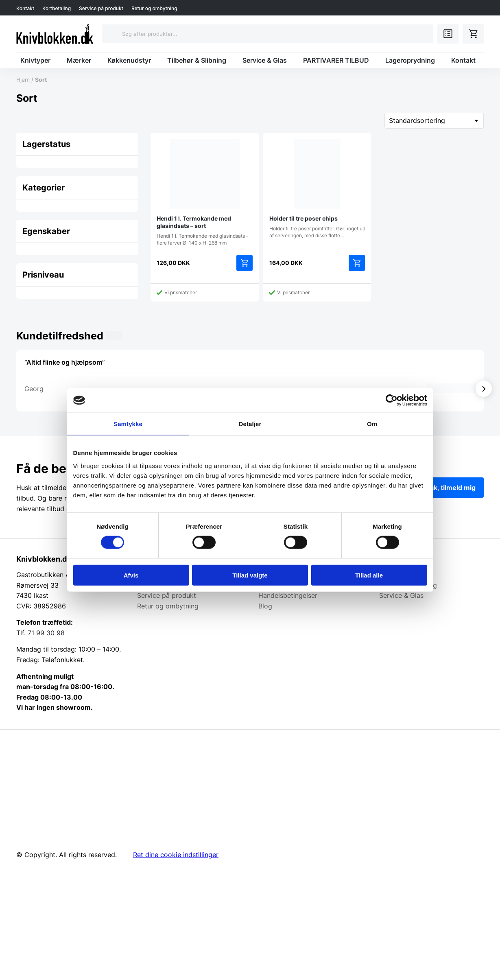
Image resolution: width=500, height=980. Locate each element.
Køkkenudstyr (129, 60)
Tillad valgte (250, 575)
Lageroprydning (410, 60)
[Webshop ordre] (434, 121)
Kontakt (25, 8)
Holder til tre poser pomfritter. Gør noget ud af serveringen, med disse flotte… (317, 189)
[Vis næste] (484, 389)
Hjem (23, 80)
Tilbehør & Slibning (197, 60)
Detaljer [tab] (250, 424)
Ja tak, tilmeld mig (447, 488)
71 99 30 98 (46, 633)
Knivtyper (35, 60)
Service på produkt (101, 8)
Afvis (131, 575)
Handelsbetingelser (288, 595)
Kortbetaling (57, 8)
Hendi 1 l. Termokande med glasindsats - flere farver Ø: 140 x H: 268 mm (205, 192)
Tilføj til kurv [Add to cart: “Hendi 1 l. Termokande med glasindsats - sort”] (245, 263)
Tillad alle (369, 575)
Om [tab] (372, 424)
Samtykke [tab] (128, 424)
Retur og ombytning (154, 8)
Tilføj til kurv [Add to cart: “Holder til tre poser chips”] (357, 263)
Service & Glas (265, 60)
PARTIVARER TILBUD (336, 60)
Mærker (79, 60)
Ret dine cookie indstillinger (176, 855)
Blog (265, 606)
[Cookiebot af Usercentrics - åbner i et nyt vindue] (392, 400)
